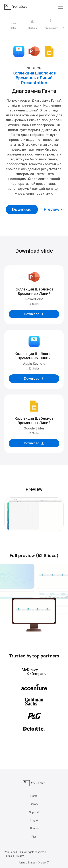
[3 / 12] (51, 24)
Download (22, 209)
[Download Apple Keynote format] (19, 51)
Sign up (34, 828)
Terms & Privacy (14, 856)
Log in (34, 820)
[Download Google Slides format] (49, 51)
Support (34, 812)
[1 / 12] (13, 24)
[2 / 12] (32, 24)
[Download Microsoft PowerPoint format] (34, 51)
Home (34, 796)
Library (34, 804)
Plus (34, 837)
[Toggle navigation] (61, 7)
